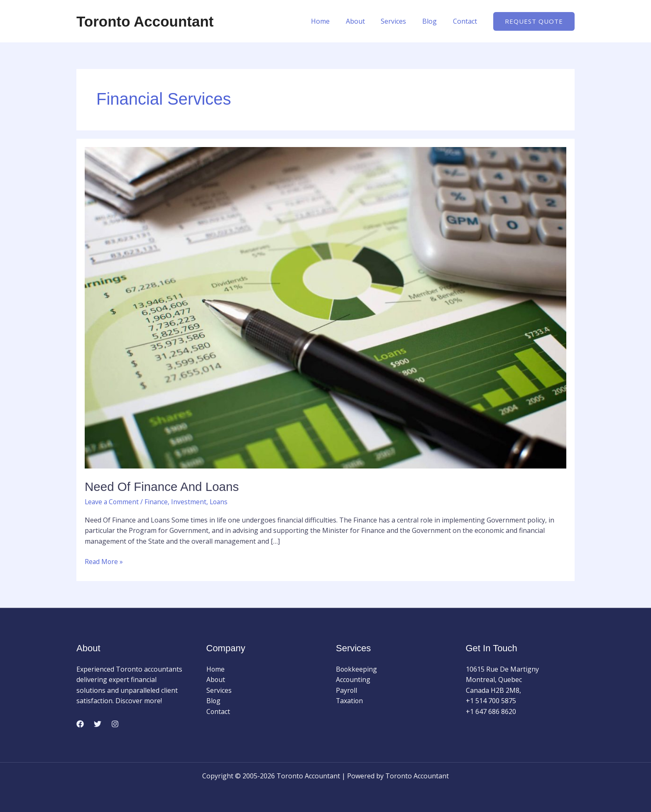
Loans (221, 502)
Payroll (347, 690)
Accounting (353, 680)
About (365, 21)
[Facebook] (80, 724)
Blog (434, 21)
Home (333, 21)
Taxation (350, 701)
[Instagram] (115, 724)
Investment (191, 502)
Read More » (104, 561)
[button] (534, 21)
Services (400, 21)
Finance (158, 502)
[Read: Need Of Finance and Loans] (325, 307)
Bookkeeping (357, 669)
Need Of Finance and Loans (163, 487)
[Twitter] (98, 724)
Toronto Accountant (145, 21)
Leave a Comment (113, 502)
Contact (466, 21)
